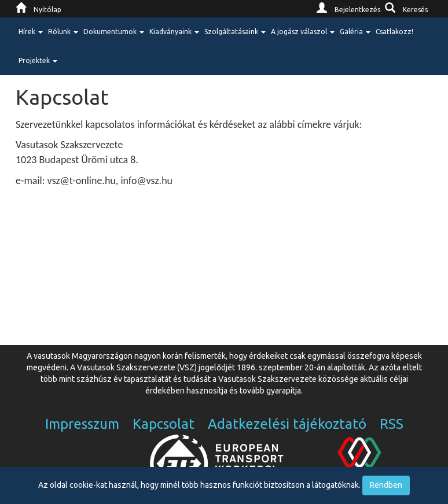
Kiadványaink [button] (174, 32)
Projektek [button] (38, 60)
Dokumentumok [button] (114, 32)
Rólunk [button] (63, 32)
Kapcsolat (164, 424)
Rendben (386, 485)
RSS (392, 424)
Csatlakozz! (394, 32)
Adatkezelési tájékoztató (287, 424)
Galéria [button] (355, 32)
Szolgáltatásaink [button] (235, 32)
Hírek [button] (31, 32)
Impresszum (82, 424)
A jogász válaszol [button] (303, 32)
